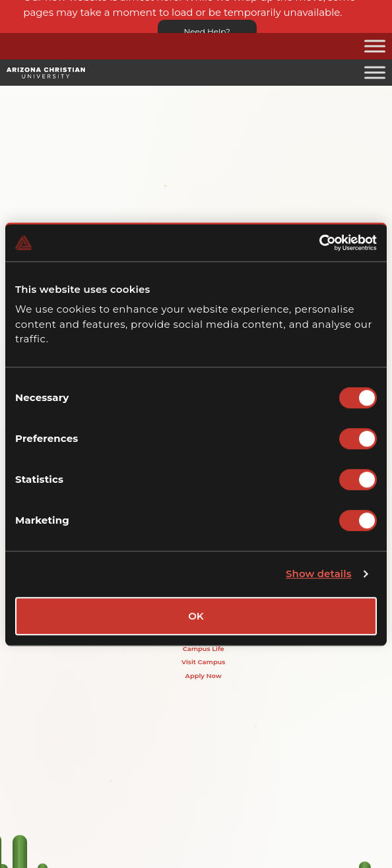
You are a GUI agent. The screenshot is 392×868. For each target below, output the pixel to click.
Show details (319, 573)
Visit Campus (203, 662)
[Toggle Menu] (375, 46)
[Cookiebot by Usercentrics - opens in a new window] (319, 243)
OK (196, 616)
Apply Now (204, 675)
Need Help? (207, 31)
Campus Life (204, 648)
